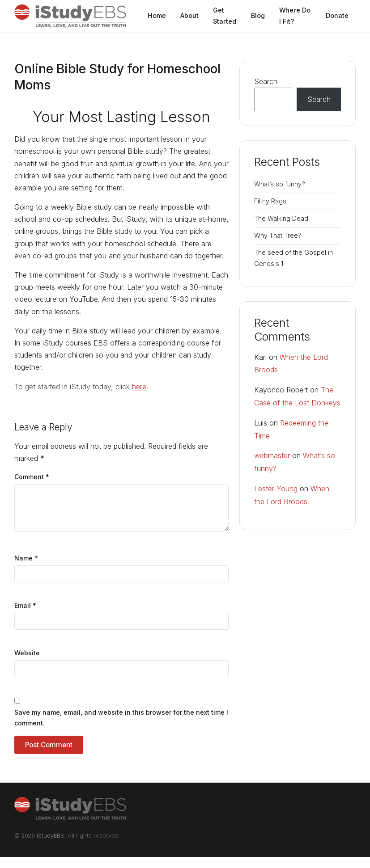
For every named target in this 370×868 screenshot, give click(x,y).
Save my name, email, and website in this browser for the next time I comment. (121, 718)
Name (26, 558)
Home (157, 15)
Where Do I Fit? (295, 15)
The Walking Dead (281, 218)
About (189, 15)
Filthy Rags (270, 201)
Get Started (225, 15)
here (139, 387)
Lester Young (276, 489)
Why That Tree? (278, 235)
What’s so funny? (280, 184)
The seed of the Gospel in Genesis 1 (293, 258)
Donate (337, 15)
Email (25, 605)
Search (266, 81)
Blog (258, 15)
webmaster (272, 455)
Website (27, 653)
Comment (32, 477)
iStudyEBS (50, 836)
